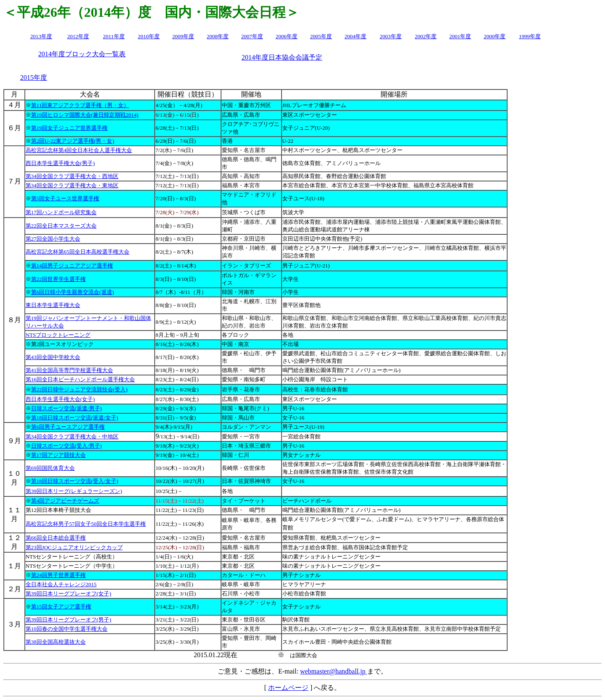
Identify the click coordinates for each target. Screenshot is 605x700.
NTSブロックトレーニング (58, 335)
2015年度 (34, 77)
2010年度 (149, 36)
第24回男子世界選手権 (58, 575)
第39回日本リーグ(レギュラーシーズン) (74, 491)
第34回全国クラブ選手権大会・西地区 (72, 176)
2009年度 (183, 36)
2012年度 (78, 36)
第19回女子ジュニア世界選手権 (69, 128)
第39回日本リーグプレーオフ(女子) (68, 594)
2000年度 (495, 36)
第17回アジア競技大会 (58, 455)
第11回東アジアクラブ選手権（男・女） (80, 105)
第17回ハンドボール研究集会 (61, 212)
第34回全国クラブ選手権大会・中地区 (72, 437)
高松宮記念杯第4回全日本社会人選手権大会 (79, 150)
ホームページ (288, 688)
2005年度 (321, 36)
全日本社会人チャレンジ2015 (61, 584)
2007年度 (252, 36)
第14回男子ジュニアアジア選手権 (72, 266)
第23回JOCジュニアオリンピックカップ (74, 547)
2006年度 (287, 36)
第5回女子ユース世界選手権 (65, 198)
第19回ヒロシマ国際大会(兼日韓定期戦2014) (85, 115)
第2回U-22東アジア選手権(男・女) (73, 141)
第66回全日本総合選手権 (56, 538)
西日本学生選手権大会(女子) (60, 399)
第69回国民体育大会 (50, 468)
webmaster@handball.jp (334, 671)
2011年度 (114, 36)
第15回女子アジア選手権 (61, 607)
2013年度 (41, 36)
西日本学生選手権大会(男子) (60, 163)
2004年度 (355, 36)
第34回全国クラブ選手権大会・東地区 (72, 185)
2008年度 (218, 36)
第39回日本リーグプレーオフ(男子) (68, 620)
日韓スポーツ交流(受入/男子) (66, 446)
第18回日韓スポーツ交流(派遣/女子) (75, 418)
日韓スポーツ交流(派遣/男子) (66, 408)
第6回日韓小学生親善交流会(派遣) (72, 292)
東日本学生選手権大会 (53, 305)
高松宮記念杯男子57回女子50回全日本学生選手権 (86, 524)
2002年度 (426, 36)
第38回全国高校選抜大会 (56, 642)
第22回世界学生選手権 (58, 279)
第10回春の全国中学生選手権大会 (67, 629)
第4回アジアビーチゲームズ (65, 501)
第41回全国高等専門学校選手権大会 (69, 370)
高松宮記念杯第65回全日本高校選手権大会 (78, 252)
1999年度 (530, 36)
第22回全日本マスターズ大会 (61, 226)
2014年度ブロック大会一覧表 (82, 54)
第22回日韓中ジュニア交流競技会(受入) (79, 389)
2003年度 (391, 36)
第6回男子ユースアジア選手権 (68, 427)
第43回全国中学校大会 (53, 357)
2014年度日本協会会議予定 (282, 57)
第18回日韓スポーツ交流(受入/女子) (75, 481)
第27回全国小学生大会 (53, 239)
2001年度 (460, 36)
